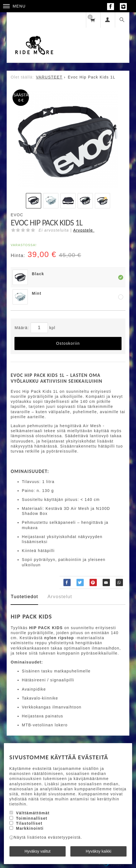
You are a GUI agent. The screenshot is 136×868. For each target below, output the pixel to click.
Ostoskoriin (68, 343)
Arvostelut (60, 597)
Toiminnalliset (32, 818)
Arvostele (84, 230)
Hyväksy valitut (37, 851)
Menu (14, 6)
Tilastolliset (29, 823)
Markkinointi (30, 828)
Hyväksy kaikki (98, 851)
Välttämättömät (33, 813)
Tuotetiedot (24, 597)
